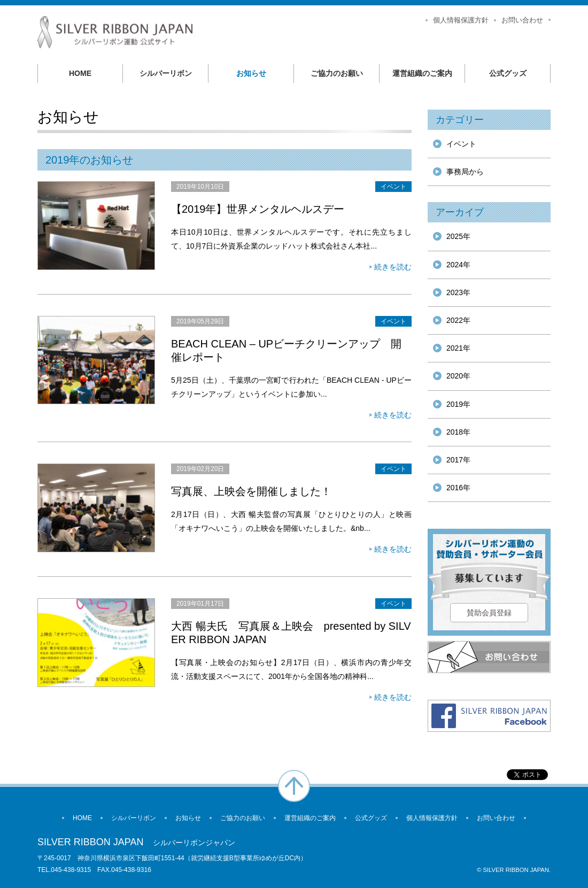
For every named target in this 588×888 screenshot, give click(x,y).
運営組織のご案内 (422, 73)
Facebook (489, 716)
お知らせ (251, 73)
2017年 (458, 460)
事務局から (465, 172)
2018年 (458, 432)
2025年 (458, 236)
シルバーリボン (166, 73)
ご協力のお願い (337, 73)
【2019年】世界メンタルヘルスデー (258, 209)
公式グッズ (508, 73)
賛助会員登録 (489, 613)
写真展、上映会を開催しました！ (251, 491)
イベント (393, 187)
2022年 (458, 320)
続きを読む (393, 267)
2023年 (458, 292)
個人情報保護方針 (461, 20)
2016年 (458, 488)
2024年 (458, 265)
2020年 (458, 376)
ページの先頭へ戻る (294, 786)
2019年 (458, 404)
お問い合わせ (522, 20)
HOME (80, 73)
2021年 (458, 348)
